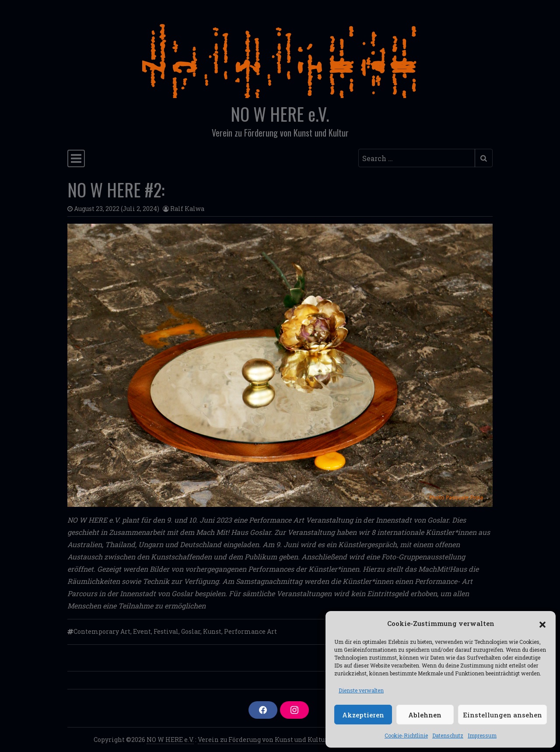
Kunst (212, 631)
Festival (166, 631)
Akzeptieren (363, 715)
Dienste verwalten (361, 690)
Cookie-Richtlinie (406, 735)
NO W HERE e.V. (280, 114)
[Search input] (417, 158)
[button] (542, 623)
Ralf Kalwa (187, 209)
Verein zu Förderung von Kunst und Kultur (262, 740)
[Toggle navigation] (76, 158)
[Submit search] (484, 158)
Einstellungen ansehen (502, 715)
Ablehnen (425, 715)
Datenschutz (448, 735)
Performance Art (250, 631)
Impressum (482, 735)
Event (142, 631)
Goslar (191, 631)
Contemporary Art (102, 631)
